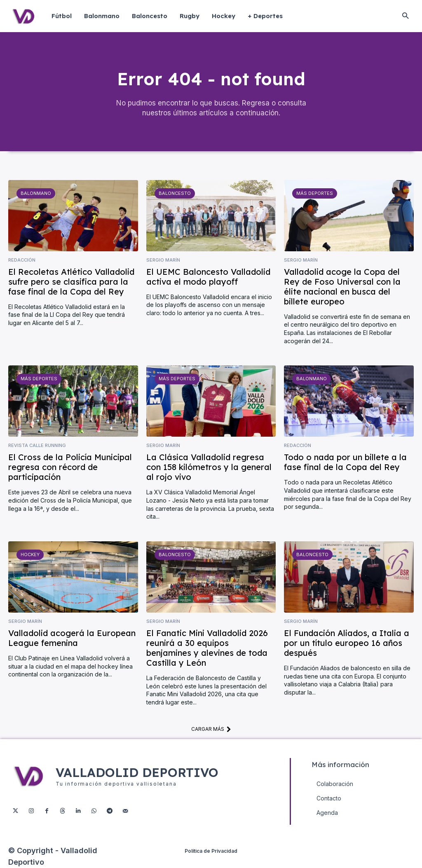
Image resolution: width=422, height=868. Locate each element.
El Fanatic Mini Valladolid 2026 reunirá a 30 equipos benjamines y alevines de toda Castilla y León (207, 648)
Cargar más (211, 729)
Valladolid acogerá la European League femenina (72, 638)
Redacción (22, 260)
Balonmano (36, 193)
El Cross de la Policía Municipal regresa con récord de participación (70, 467)
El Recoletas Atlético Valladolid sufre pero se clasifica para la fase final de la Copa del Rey (71, 282)
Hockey (30, 554)
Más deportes (315, 193)
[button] (405, 16)
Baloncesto (175, 193)
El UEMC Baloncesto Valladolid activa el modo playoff (208, 277)
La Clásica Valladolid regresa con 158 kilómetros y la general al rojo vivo (209, 467)
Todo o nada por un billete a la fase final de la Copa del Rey (345, 462)
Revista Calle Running (37, 446)
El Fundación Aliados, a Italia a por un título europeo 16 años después (347, 643)
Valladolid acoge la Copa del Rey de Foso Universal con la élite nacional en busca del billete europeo (342, 287)
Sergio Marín (163, 260)
